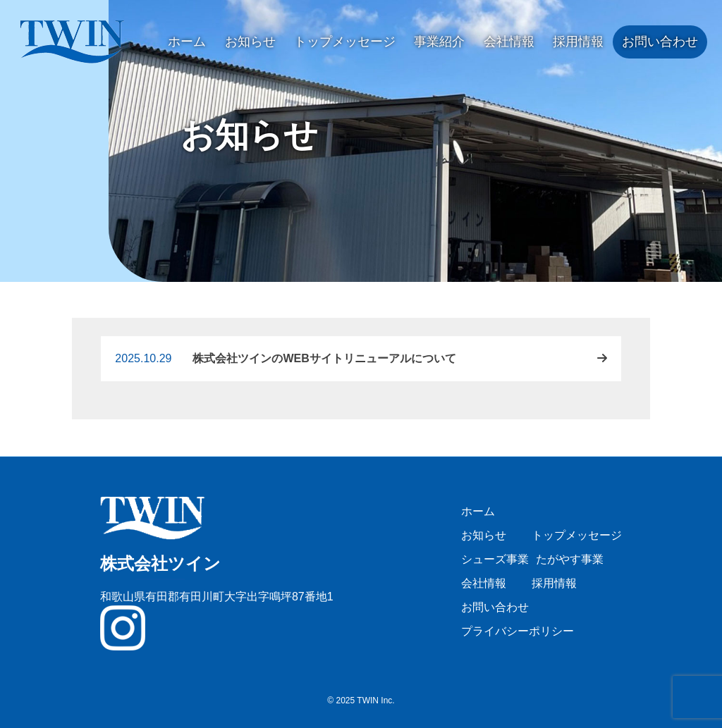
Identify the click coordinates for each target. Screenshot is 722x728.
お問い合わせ (660, 42)
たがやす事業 (570, 559)
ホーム (187, 42)
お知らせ (250, 42)
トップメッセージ (345, 42)
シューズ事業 (495, 559)
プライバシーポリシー (518, 631)
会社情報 (509, 42)
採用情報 (578, 42)
